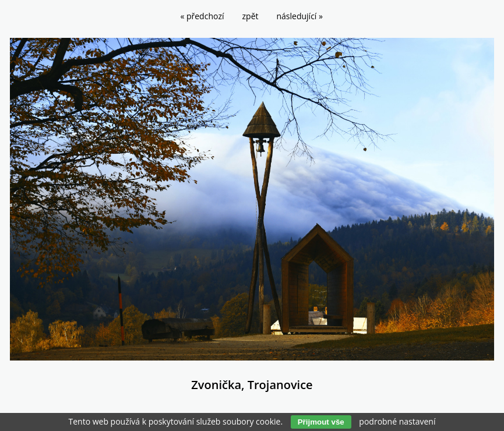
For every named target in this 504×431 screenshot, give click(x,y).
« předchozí (202, 16)
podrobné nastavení (397, 421)
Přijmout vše (321, 422)
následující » (300, 16)
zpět (251, 16)
